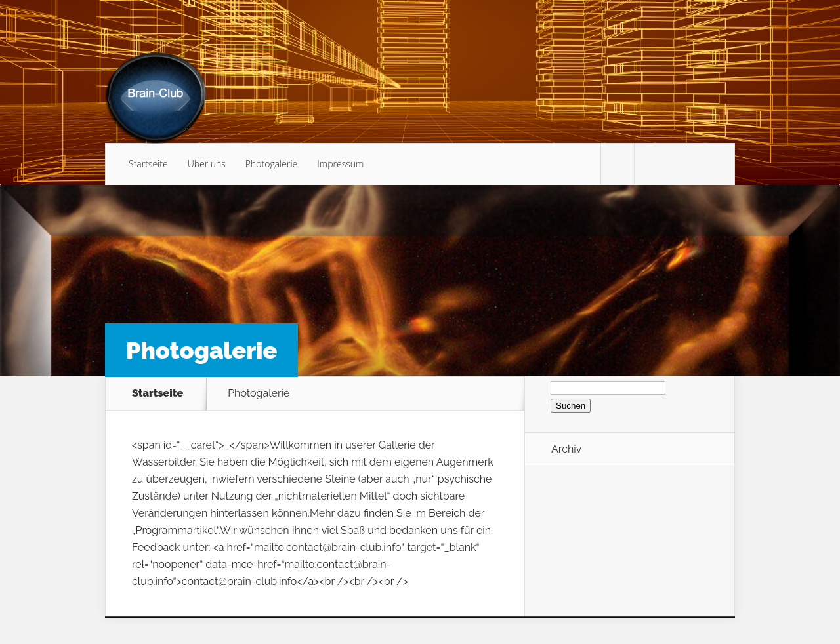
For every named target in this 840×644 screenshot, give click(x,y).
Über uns (207, 164)
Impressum (340, 164)
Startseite (148, 164)
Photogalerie (271, 164)
